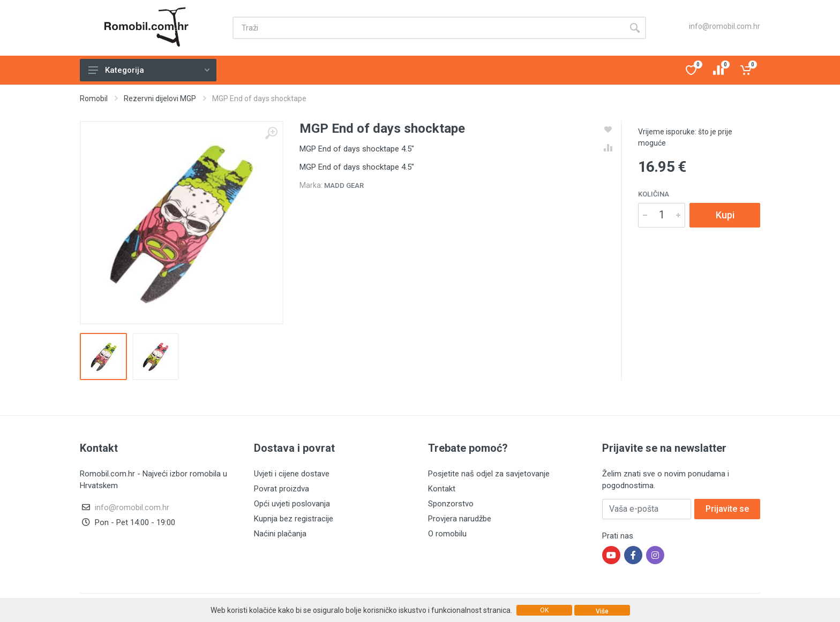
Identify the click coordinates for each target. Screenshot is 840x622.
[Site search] (428, 28)
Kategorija (149, 70)
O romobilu (447, 534)
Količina (654, 194)
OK (544, 610)
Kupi (725, 215)
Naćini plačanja (280, 534)
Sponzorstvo (451, 504)
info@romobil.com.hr (725, 26)
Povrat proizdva (282, 489)
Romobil (94, 98)
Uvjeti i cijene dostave (292, 474)
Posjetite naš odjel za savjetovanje (489, 474)
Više (602, 611)
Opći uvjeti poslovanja (292, 504)
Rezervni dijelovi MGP (160, 98)
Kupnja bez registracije (294, 519)
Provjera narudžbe (460, 519)
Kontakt (442, 489)
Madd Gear (344, 185)
